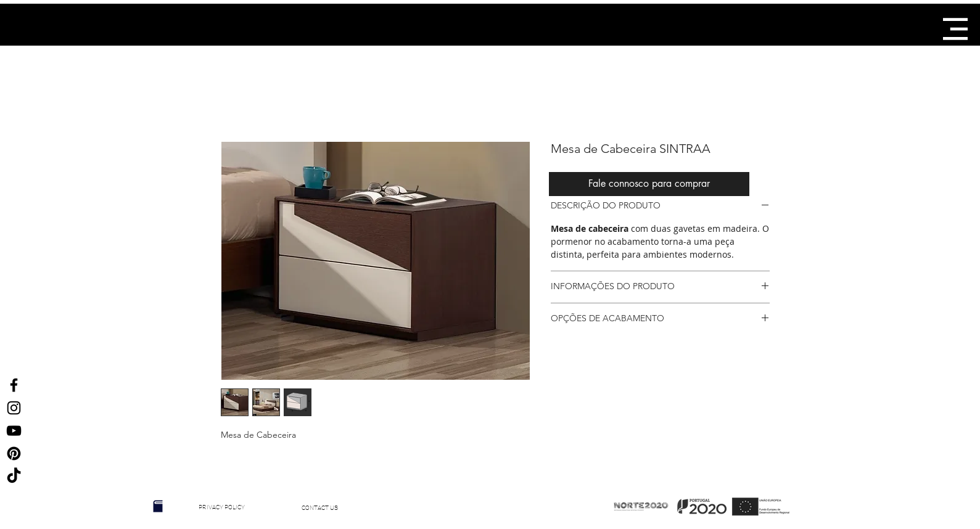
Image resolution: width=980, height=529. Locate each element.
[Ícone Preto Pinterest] (14, 453)
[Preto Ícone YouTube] (14, 431)
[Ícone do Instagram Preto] (14, 408)
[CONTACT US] (320, 508)
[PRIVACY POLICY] (222, 507)
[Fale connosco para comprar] (649, 184)
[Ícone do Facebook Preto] (14, 385)
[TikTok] (14, 476)
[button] (955, 29)
